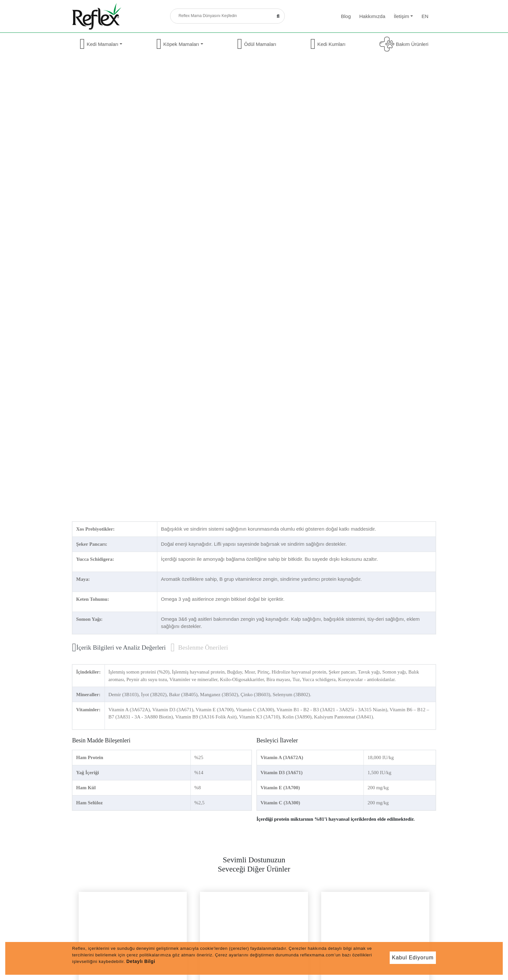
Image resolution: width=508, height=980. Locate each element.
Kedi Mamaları (101, 44)
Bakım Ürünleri (404, 44)
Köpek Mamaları (180, 44)
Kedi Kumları (328, 44)
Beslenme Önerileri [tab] (199, 647)
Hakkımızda (372, 16)
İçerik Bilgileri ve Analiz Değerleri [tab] (119, 647)
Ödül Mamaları (257, 44)
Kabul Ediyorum (413, 958)
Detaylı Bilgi (141, 961)
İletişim (403, 16)
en (425, 16)
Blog (346, 16)
